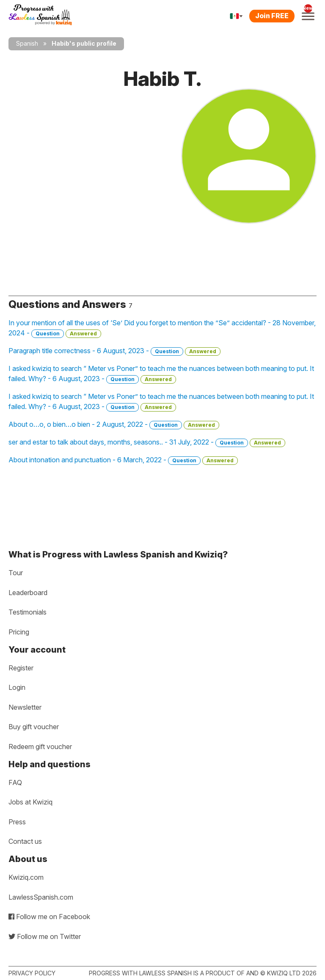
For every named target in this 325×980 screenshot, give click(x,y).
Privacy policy (32, 973)
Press (17, 822)
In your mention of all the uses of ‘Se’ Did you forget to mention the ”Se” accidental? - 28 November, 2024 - (162, 328)
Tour (16, 573)
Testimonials (28, 612)
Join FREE (272, 16)
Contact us (25, 841)
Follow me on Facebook (49, 917)
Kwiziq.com (26, 877)
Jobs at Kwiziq (30, 802)
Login (17, 687)
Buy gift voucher (34, 727)
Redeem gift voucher (40, 747)
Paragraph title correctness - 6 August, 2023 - (114, 351)
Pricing (19, 632)
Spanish (27, 43)
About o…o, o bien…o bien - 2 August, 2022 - (114, 425)
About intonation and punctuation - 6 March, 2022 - (123, 460)
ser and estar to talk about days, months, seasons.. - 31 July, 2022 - (147, 442)
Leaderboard (28, 593)
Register (21, 668)
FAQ (15, 782)
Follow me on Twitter (45, 936)
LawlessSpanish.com (41, 897)
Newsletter (25, 707)
